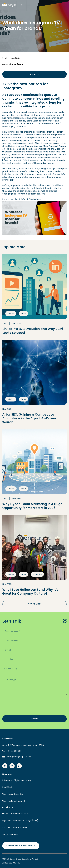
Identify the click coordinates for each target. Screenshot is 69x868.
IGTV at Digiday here (31, 199)
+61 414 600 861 (14, 751)
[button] (63, 5)
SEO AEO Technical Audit (15, 827)
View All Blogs (34, 604)
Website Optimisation (13, 794)
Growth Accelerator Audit (15, 814)
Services (7, 774)
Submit (34, 719)
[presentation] (22, 705)
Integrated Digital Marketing (17, 780)
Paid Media (8, 787)
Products (8, 807)
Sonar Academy (10, 834)
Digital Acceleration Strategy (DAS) (20, 820)
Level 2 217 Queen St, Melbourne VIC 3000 (23, 745)
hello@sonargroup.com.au (19, 757)
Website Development (14, 801)
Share (35, 74)
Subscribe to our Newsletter (21, 846)
